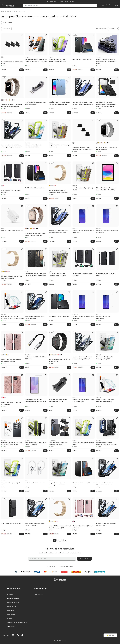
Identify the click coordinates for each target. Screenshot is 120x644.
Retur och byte (11, 606)
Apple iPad (22, 11)
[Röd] (3, 398)
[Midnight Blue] (14, 100)
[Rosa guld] (11, 100)
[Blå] (5, 355)
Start (3, 11)
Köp (22, 70)
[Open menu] (116, 5)
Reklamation (10, 610)
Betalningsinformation (13, 602)
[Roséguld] (6, 100)
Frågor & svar (11, 614)
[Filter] (6, 29)
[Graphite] (12, 100)
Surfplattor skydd (12, 11)
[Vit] (3, 57)
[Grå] (3, 355)
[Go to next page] (65, 540)
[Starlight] (8, 100)
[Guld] (9, 100)
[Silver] (3, 100)
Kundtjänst (10, 594)
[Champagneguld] (2, 100)
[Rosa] (3, 186)
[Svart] (2, 57)
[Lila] (8, 355)
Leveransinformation (13, 598)
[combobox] (113, 29)
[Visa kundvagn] (110, 5)
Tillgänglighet (11, 626)
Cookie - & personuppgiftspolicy (17, 622)
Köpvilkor (9, 618)
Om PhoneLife (38, 594)
